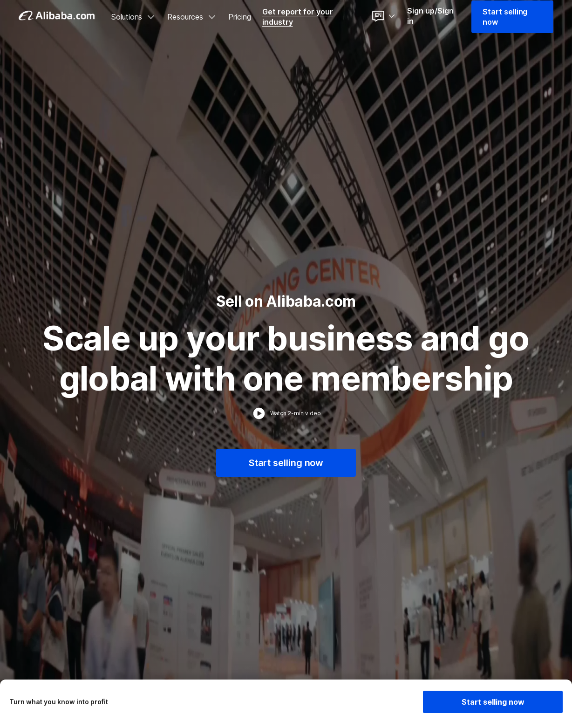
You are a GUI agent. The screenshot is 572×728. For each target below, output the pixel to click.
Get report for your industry (298, 17)
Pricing (240, 17)
